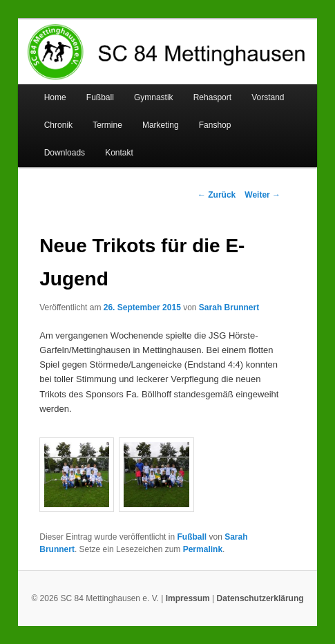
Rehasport (212, 97)
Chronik (58, 125)
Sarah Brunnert (229, 307)
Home (55, 97)
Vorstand (268, 97)
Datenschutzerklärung (260, 598)
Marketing (161, 125)
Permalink (203, 549)
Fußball (100, 97)
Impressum (188, 598)
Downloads (65, 153)
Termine (107, 125)
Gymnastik (154, 97)
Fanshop (215, 125)
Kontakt (119, 153)
